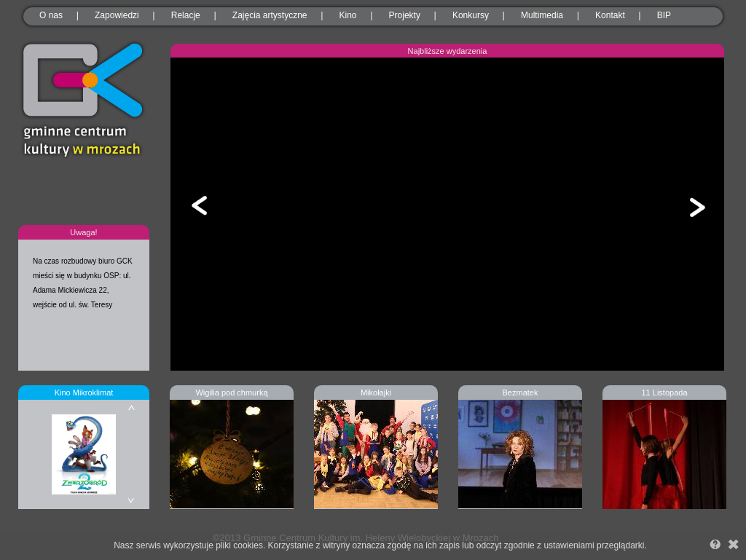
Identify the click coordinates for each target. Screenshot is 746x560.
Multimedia (542, 15)
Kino (348, 15)
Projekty (405, 15)
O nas (51, 15)
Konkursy (471, 15)
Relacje (186, 15)
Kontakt (610, 15)
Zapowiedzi (117, 15)
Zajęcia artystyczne (270, 15)
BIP (664, 15)
